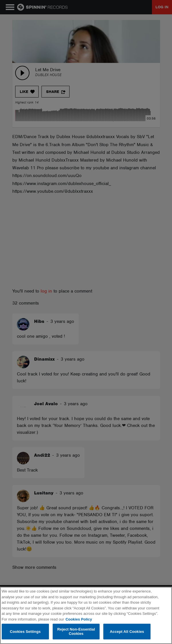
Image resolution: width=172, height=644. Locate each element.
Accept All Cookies (127, 632)
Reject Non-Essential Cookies (76, 632)
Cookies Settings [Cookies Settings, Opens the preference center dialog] (25, 632)
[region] (86, 615)
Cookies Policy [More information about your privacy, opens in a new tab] (79, 619)
